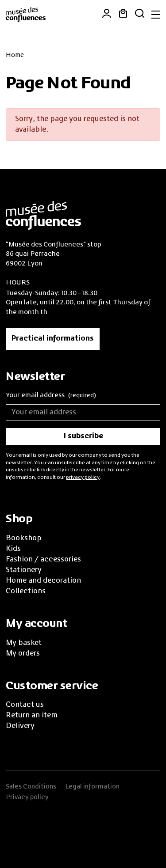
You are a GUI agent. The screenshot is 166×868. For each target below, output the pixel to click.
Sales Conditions (31, 787)
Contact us (25, 705)
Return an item (32, 716)
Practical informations (53, 339)
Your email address (51, 396)
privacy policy (83, 478)
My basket (24, 643)
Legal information (92, 787)
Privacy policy (27, 797)
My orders (23, 654)
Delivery (20, 726)
